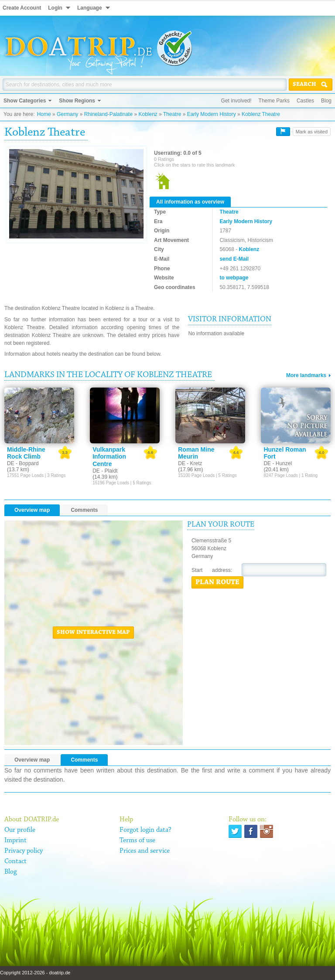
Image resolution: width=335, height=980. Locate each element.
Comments (84, 510)
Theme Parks (274, 101)
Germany (67, 114)
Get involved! (236, 101)
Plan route (217, 582)
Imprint (15, 840)
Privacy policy (24, 851)
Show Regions (77, 101)
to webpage (234, 278)
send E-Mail (234, 259)
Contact (15, 861)
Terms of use (137, 840)
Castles (305, 101)
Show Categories (25, 101)
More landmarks (306, 375)
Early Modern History (212, 114)
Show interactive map (93, 633)
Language (90, 8)
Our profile (20, 830)
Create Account (22, 8)
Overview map (32, 510)
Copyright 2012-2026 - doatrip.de (35, 973)
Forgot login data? (145, 830)
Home (44, 114)
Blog (326, 101)
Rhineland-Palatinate (108, 114)
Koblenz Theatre (261, 114)
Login (55, 8)
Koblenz (148, 114)
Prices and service (145, 851)
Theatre (172, 114)
